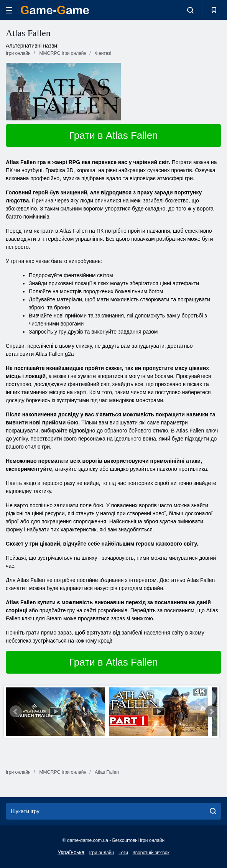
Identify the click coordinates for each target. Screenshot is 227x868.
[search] (213, 811)
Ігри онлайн (101, 853)
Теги (123, 853)
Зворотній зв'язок (151, 853)
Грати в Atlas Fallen (113, 135)
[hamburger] (9, 10)
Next (211, 712)
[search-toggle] (190, 10)
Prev (16, 712)
